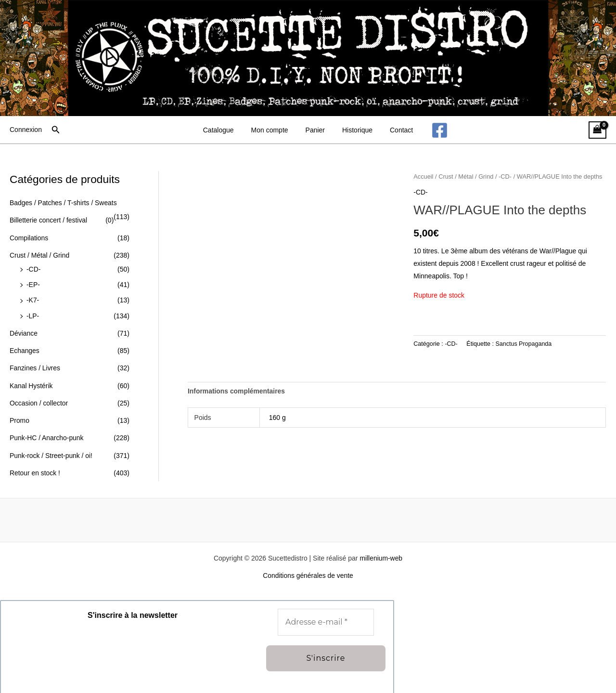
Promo (19, 416)
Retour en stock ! (35, 467)
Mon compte (274, 130)
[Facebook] (430, 130)
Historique (353, 130)
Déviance (24, 330)
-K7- (33, 298)
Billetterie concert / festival (49, 220)
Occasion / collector (39, 399)
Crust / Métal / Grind (40, 254)
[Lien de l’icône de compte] (26, 130)
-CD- (34, 268)
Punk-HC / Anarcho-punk (47, 433)
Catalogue (226, 130)
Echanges (25, 347)
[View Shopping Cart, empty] (597, 130)
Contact (394, 130)
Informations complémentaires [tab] (237, 391)
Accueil (423, 177)
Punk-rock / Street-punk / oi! (51, 450)
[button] (56, 130)
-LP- (33, 313)
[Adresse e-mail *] (326, 616)
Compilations (29, 237)
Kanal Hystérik (31, 381)
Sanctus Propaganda (524, 343)
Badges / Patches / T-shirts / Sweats (64, 203)
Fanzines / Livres (35, 365)
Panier (315, 130)
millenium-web (381, 552)
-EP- (33, 283)
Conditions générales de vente (308, 569)
